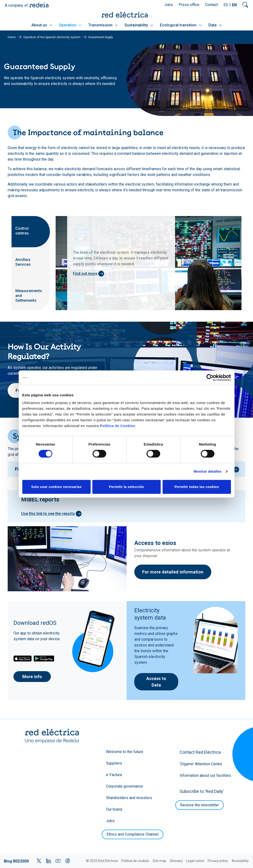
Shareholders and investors (129, 798)
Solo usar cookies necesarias (56, 487)
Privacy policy (218, 861)
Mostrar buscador (245, 5)
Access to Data (156, 682)
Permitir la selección (127, 487)
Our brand (114, 809)
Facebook (68, 861)
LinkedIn (48, 861)
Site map (159, 861)
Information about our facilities (205, 775)
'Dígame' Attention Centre (201, 764)
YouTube (58, 861)
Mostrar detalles (208, 471)
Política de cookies (135, 861)
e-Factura (114, 775)
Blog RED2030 (16, 861)
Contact (211, 5)
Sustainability (139, 25)
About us (42, 25)
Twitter (39, 861)
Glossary (176, 861)
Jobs (169, 5)
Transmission (103, 25)
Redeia (39, 5)
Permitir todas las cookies (197, 487)
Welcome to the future (125, 752)
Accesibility (240, 861)
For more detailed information (173, 572)
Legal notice (195, 861)
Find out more (85, 274)
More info (32, 677)
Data (215, 25)
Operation (70, 25)
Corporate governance (124, 786)
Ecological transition (181, 25)
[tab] (31, 232)
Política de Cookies (118, 426)
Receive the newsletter (200, 805)
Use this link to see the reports (48, 514)
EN (234, 5)
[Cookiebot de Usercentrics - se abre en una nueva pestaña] (210, 378)
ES (226, 5)
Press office (189, 5)
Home (12, 37)
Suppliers (114, 763)
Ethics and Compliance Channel (132, 834)
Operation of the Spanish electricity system (52, 37)
